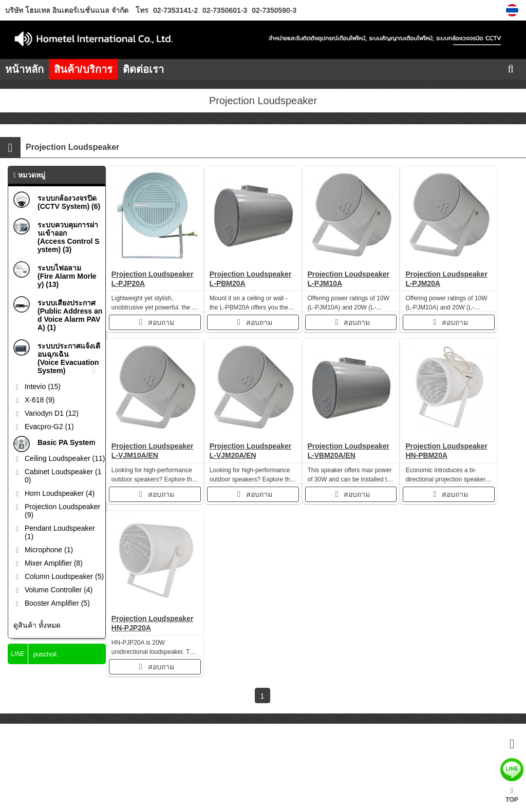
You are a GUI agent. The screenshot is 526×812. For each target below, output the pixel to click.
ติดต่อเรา (143, 69)
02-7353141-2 (175, 10)
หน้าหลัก (24, 69)
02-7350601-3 (224, 10)
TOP (512, 795)
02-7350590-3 (273, 10)
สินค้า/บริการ (83, 69)
